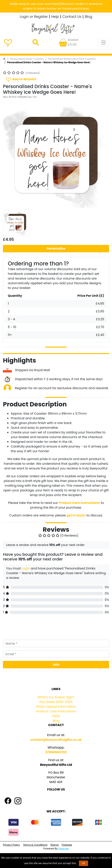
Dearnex (64, 849)
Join (56, 665)
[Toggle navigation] (103, 42)
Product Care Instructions (56, 711)
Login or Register (34, 17)
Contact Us (72, 17)
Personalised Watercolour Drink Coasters (72, 59)
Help (55, 17)
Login (26, 568)
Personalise (56, 249)
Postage (67, 845)
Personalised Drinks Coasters (27, 59)
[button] (11, 155)
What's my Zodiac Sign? (56, 697)
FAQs (56, 716)
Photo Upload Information (56, 707)
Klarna (55, 845)
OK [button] (84, 863)
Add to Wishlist (21, 79)
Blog (89, 17)
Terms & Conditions (35, 845)
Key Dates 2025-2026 (56, 702)
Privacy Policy (11, 845)
